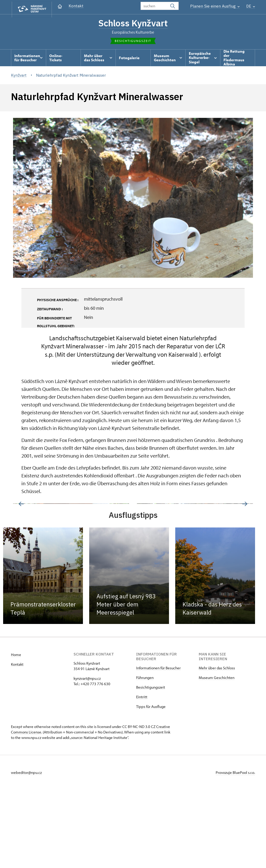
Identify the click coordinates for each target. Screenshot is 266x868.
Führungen (145, 756)
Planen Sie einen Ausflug (215, 6)
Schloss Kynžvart (133, 23)
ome (17, 733)
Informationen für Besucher (158, 746)
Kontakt (76, 6)
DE (251, 6)
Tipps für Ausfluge (151, 785)
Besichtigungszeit (151, 765)
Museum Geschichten (217, 756)
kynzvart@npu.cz (87, 757)
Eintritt (142, 775)
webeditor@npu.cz (26, 851)
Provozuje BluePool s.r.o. (235, 851)
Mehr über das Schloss (217, 746)
